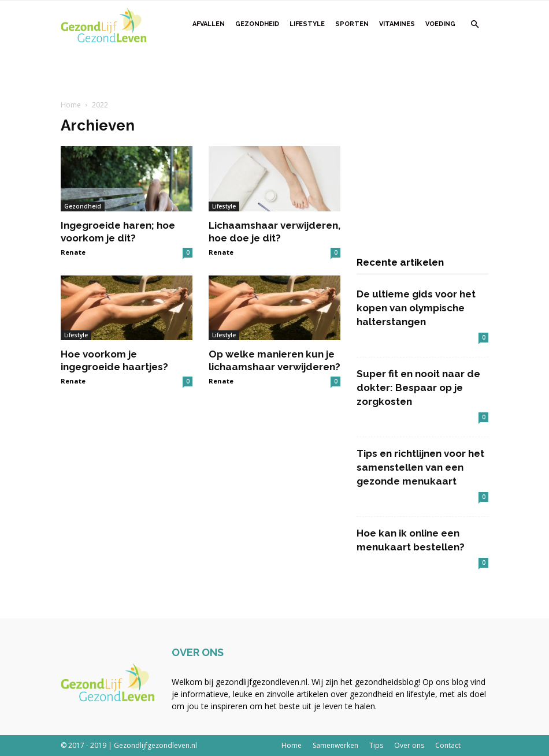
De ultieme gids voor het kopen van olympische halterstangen (416, 308)
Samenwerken (335, 745)
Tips (376, 745)
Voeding (440, 24)
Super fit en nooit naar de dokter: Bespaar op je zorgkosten (418, 388)
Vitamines (397, 24)
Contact (448, 745)
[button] (474, 25)
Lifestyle (307, 24)
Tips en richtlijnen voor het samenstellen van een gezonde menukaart (420, 467)
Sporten (352, 24)
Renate (73, 252)
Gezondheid (257, 24)
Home (71, 105)
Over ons (409, 745)
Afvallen (209, 24)
